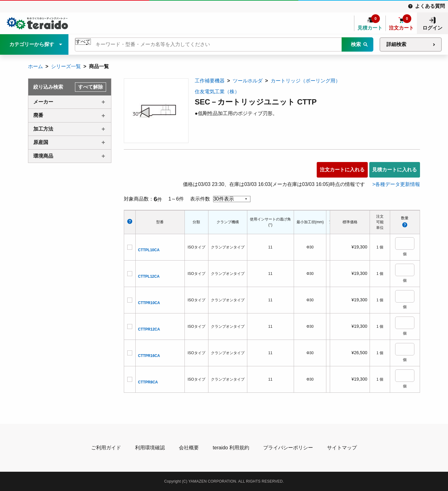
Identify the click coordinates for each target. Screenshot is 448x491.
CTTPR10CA (149, 303)
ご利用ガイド (106, 448)
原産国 (41, 142)
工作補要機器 (210, 81)
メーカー (43, 102)
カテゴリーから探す (32, 44)
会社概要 (189, 448)
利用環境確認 (150, 448)
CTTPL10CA (149, 250)
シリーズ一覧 (66, 66)
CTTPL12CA (149, 276)
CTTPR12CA (149, 329)
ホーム (35, 66)
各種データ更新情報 (398, 184)
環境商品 (43, 156)
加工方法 (43, 129)
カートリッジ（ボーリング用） (306, 81)
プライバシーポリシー (288, 448)
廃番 (38, 115)
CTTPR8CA (148, 382)
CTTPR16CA (149, 356)
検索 (356, 44)
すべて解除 (91, 87)
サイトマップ (342, 448)
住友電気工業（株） (217, 92)
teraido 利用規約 (231, 448)
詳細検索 (396, 44)
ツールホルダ (248, 81)
